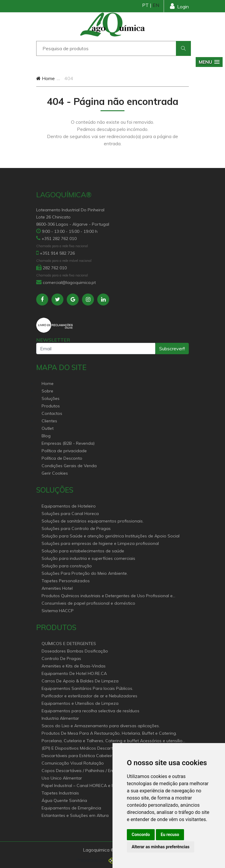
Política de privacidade (64, 451)
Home (45, 78)
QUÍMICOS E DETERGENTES (69, 644)
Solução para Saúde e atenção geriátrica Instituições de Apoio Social (111, 536)
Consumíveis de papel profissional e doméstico (88, 603)
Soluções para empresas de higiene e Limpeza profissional (100, 543)
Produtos (51, 406)
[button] (209, 62)
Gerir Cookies (55, 473)
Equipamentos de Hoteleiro (69, 506)
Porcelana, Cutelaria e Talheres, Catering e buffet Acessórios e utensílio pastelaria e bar (112, 741)
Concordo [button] (141, 835)
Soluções (51, 398)
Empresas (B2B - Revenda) (68, 443)
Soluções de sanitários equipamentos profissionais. (93, 521)
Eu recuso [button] (170, 835)
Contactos (52, 413)
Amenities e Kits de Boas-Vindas (74, 666)
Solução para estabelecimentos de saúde (83, 551)
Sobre (47, 391)
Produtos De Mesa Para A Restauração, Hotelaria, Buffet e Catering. (109, 733)
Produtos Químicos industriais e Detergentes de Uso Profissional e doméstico (107, 596)
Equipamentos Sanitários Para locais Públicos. (87, 688)
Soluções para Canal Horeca (70, 514)
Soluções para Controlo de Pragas (76, 528)
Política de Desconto (62, 458)
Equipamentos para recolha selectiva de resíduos (91, 711)
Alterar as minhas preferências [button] (161, 847)
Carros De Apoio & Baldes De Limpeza (80, 681)
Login (179, 6)
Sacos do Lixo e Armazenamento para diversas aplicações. (101, 726)
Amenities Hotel (57, 588)
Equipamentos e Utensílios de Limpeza (80, 703)
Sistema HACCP (58, 611)
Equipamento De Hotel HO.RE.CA (74, 673)
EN (156, 5)
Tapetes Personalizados (66, 581)
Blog (46, 436)
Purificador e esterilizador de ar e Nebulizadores (89, 696)
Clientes (49, 421)
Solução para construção (67, 566)
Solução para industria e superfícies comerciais (88, 558)
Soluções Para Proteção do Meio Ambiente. (85, 573)
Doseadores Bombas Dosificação (75, 651)
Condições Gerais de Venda (69, 466)
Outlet (48, 428)
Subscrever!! (172, 349)
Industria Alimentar (60, 718)
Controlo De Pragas (61, 658)
